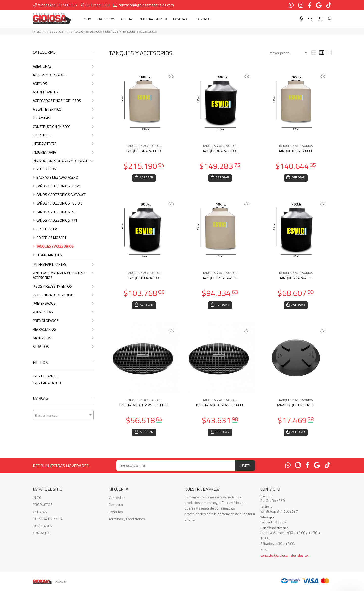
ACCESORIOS (44, 169)
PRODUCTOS (54, 32)
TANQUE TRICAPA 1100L (144, 151)
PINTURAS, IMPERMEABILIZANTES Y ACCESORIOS (63, 275)
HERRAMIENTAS (63, 144)
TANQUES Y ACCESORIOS (140, 32)
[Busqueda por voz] (301, 19)
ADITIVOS (63, 83)
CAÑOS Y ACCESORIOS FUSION (58, 203)
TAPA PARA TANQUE (48, 383)
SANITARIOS (63, 338)
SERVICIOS (63, 346)
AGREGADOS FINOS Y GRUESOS (63, 101)
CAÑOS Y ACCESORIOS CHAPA (57, 186)
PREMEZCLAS (63, 312)
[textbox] (63, 415)
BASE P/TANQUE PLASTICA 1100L (144, 406)
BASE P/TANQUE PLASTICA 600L (220, 406)
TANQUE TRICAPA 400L (220, 279)
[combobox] (63, 415)
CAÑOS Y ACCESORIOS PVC (55, 212)
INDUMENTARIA (63, 152)
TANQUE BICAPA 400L (296, 279)
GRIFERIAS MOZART (50, 238)
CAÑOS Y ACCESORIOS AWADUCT (59, 195)
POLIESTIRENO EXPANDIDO (63, 295)
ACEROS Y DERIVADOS (63, 75)
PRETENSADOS (63, 303)
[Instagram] (298, 467)
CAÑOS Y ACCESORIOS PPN (55, 220)
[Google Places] (317, 467)
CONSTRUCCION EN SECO (63, 126)
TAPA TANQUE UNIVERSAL (296, 406)
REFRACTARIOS (63, 329)
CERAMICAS (63, 118)
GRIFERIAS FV (45, 229)
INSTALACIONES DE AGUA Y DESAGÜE (93, 32)
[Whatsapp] (288, 467)
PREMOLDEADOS (63, 321)
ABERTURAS (63, 66)
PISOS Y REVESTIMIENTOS (63, 286)
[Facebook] (307, 467)
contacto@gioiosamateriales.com (286, 557)
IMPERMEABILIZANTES (63, 264)
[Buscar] (310, 19)
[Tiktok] (327, 467)
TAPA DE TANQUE (46, 376)
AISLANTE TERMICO (63, 109)
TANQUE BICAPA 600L (144, 279)
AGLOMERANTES (63, 92)
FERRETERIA (63, 135)
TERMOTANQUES (47, 255)
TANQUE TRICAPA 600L (296, 151)
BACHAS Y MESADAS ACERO (55, 177)
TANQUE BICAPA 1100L (220, 151)
